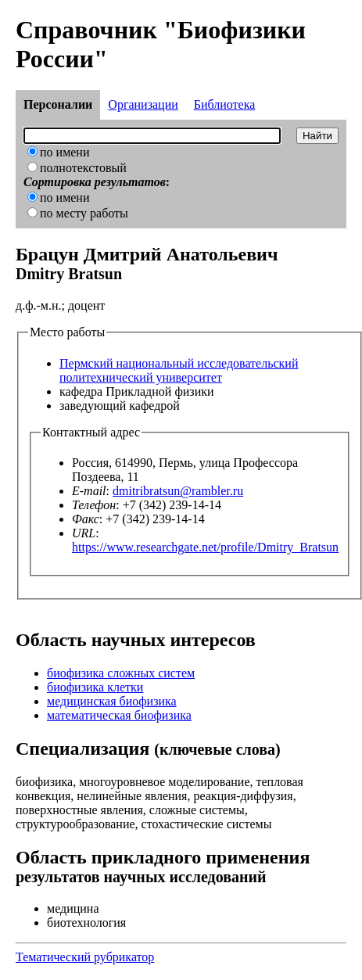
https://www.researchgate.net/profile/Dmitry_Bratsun (205, 547)
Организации (143, 104)
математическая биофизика (119, 715)
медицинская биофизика (112, 701)
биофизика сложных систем (121, 673)
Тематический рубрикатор (85, 957)
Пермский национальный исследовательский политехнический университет (179, 370)
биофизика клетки (95, 687)
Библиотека (225, 104)
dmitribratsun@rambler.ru (178, 491)
